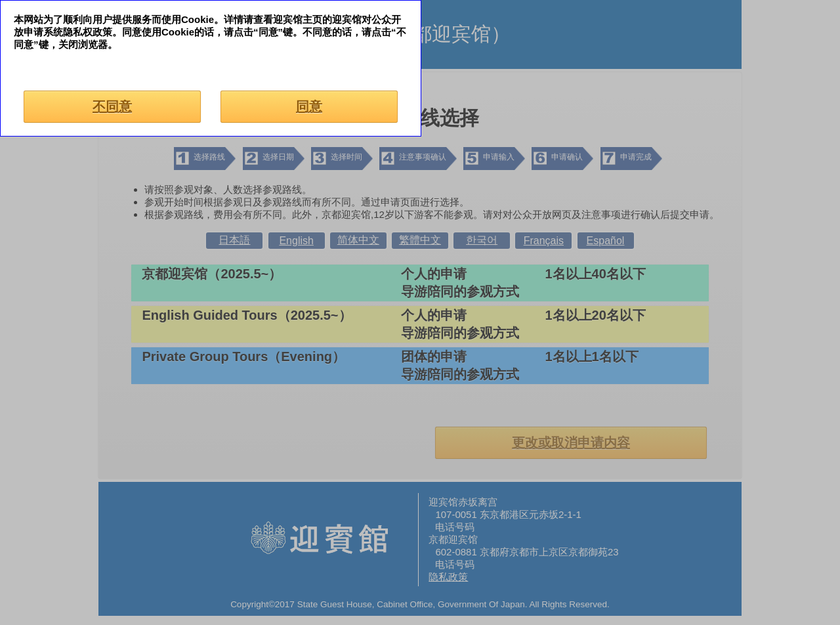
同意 (309, 106)
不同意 (112, 106)
